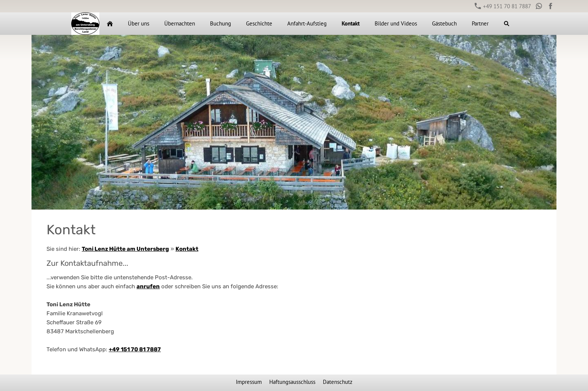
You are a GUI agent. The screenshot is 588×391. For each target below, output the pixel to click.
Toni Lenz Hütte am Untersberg (125, 249)
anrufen (148, 286)
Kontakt (187, 249)
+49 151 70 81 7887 (503, 6)
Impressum (249, 382)
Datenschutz (338, 382)
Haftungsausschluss (292, 382)
